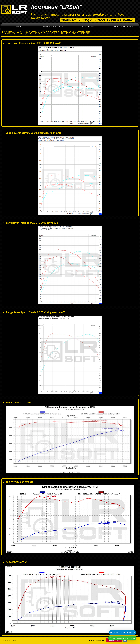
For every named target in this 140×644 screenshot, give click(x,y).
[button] (53, 26)
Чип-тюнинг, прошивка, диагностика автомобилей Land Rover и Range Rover (80, 16)
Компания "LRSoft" (57, 7)
